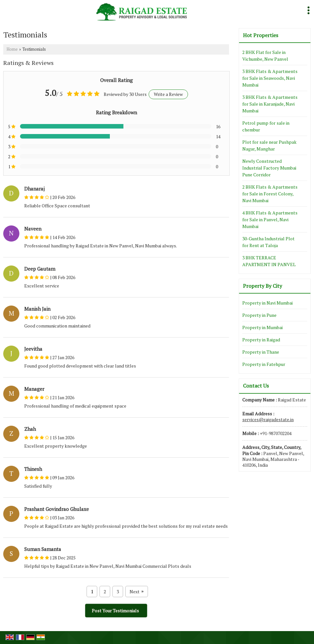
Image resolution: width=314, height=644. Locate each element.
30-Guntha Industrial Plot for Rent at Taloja (268, 242)
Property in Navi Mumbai (267, 303)
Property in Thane (261, 352)
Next (136, 592)
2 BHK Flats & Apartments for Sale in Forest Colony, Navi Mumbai (270, 194)
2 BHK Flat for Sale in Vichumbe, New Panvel (265, 56)
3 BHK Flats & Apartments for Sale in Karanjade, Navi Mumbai (270, 104)
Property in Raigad (261, 340)
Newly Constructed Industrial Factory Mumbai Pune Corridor (269, 168)
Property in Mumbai (262, 327)
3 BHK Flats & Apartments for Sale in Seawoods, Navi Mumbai (270, 78)
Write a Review (168, 94)
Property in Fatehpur (264, 364)
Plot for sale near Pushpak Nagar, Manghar (269, 145)
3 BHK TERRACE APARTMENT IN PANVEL (269, 261)
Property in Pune (259, 315)
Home (12, 49)
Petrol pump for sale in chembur (266, 126)
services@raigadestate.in (268, 419)
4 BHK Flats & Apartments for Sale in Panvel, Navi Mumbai (270, 219)
